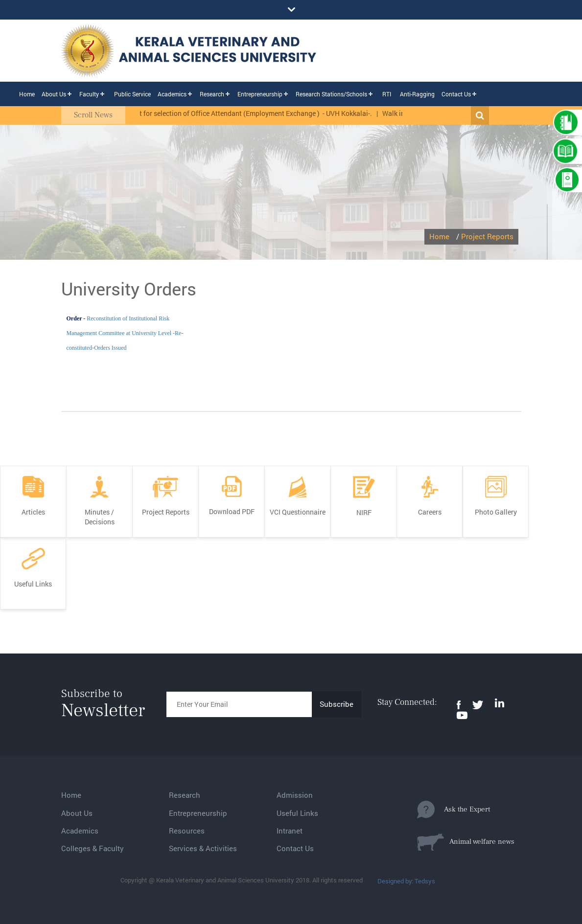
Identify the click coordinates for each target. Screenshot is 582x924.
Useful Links (297, 813)
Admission (295, 795)
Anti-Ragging (417, 94)
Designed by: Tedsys (406, 881)
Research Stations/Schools (331, 94)
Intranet (290, 831)
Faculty (89, 94)
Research (212, 94)
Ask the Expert (454, 810)
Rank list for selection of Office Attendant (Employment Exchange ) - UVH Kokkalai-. (249, 113)
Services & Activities (203, 848)
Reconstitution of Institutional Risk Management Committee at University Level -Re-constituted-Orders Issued (125, 333)
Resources (187, 831)
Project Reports (487, 236)
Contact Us (456, 94)
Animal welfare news (466, 842)
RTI (387, 94)
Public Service (132, 94)
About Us (54, 94)
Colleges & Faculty (93, 848)
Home (27, 94)
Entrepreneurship (260, 94)
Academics (172, 94)
